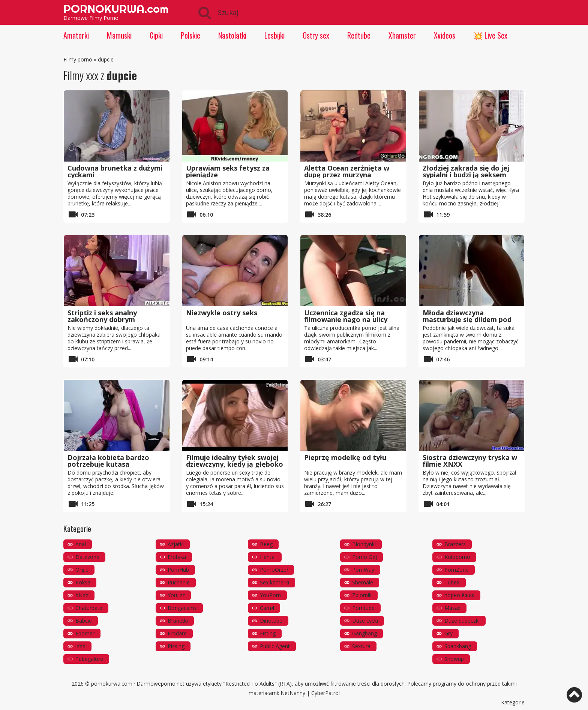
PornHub (178, 570)
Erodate (177, 633)
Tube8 (452, 582)
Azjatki (176, 544)
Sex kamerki (274, 582)
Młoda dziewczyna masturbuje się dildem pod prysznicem (467, 319)
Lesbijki (274, 35)
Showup (454, 659)
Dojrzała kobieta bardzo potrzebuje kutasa (108, 461)
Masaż (452, 608)
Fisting (268, 633)
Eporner (85, 633)
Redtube (359, 35)
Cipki (156, 35)
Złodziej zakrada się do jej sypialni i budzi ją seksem (466, 171)
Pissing (176, 646)
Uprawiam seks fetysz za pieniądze (228, 171)
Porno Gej (364, 557)
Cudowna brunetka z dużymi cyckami (115, 171)
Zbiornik (362, 595)
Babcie (84, 621)
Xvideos (445, 35)
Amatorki (76, 35)
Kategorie (513, 702)
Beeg (266, 544)
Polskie (190, 35)
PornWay (363, 570)
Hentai (268, 557)
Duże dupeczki (462, 621)
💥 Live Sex (490, 35)
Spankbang (458, 646)
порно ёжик (459, 595)
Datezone (87, 557)
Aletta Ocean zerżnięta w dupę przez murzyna (347, 171)
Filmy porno (78, 59)
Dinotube (271, 621)
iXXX (80, 646)
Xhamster (402, 35)
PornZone (457, 570)
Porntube (363, 608)
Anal (81, 544)
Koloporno (457, 557)
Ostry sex (316, 35)
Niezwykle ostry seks (222, 313)
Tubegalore (89, 659)
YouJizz (176, 595)
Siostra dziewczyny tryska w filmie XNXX (470, 461)
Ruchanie (179, 582)
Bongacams (182, 608)
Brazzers (455, 544)
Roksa (83, 582)
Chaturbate (89, 608)
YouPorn (270, 595)
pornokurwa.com (112, 684)
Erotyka (177, 557)
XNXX (82, 595)
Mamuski (119, 35)
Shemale (363, 582)
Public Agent (275, 646)
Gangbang (364, 633)
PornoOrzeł (274, 570)
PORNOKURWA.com (116, 9)
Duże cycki (365, 621)
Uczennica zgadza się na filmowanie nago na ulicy (346, 316)
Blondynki (364, 544)
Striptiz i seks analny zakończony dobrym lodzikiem (102, 319)
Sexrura (361, 646)
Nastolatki (232, 35)
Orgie (82, 570)
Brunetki (178, 621)
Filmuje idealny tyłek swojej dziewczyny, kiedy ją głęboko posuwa (235, 464)
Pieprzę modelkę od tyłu (345, 457)
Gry (448, 633)
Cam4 (267, 608)
